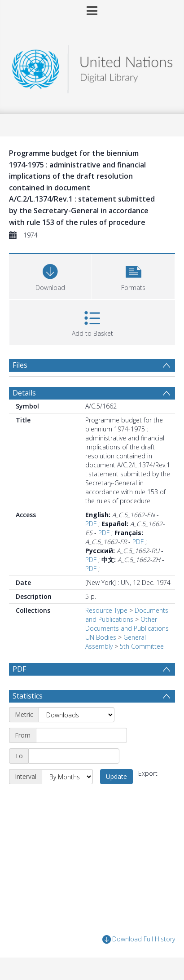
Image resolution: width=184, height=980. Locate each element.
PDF (91, 524)
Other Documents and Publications (127, 624)
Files (20, 365)
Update (116, 776)
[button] (133, 275)
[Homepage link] (92, 67)
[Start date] (81, 735)
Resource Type (106, 610)
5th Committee (142, 646)
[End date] (74, 756)
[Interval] (67, 777)
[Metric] (77, 715)
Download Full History (139, 939)
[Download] (50, 275)
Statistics (28, 696)
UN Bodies (101, 637)
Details (24, 393)
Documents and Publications (127, 615)
